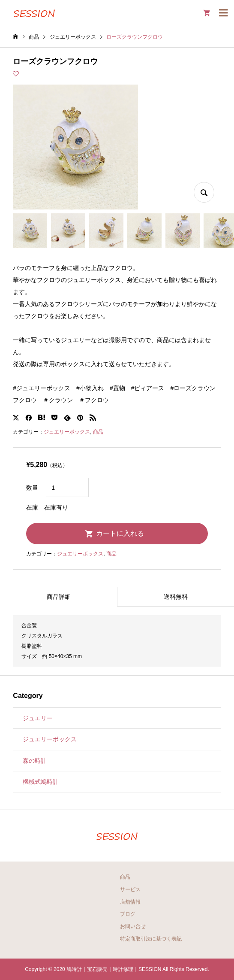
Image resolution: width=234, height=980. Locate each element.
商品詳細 (59, 597)
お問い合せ (133, 926)
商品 (98, 432)
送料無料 (176, 597)
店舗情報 (130, 902)
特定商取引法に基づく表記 (151, 939)
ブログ (128, 914)
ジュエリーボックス (67, 432)
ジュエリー (38, 718)
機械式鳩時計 (41, 782)
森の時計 (35, 761)
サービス (130, 889)
